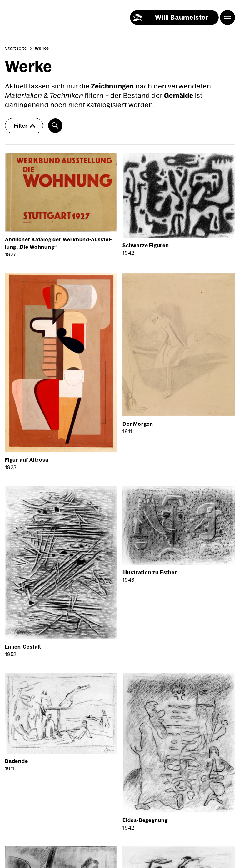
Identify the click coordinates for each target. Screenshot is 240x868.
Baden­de (17, 761)
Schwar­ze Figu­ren (146, 245)
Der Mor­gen (138, 424)
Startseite (16, 48)
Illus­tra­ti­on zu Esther (150, 572)
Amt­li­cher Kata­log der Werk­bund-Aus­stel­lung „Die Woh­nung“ (58, 243)
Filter (25, 126)
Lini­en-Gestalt (23, 647)
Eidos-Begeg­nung (145, 820)
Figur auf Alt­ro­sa (27, 460)
